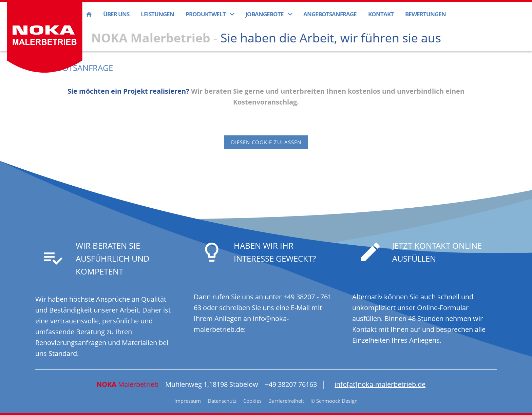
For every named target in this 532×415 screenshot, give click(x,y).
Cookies (252, 401)
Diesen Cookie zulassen (266, 142)
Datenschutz (222, 401)
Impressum (188, 401)
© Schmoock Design (334, 401)
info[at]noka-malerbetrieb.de (380, 384)
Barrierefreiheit (286, 401)
